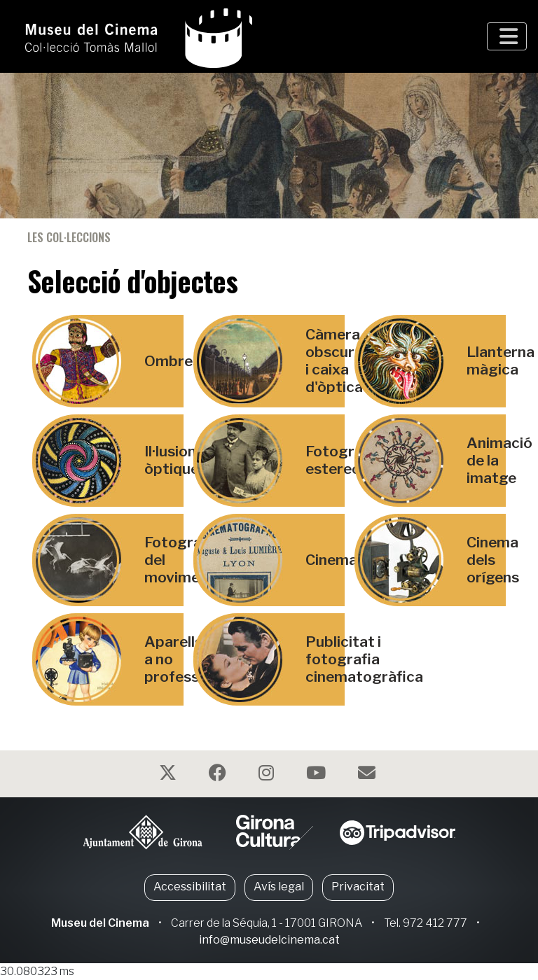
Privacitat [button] (358, 887)
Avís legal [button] (279, 887)
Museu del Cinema (100, 923)
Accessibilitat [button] (190, 887)
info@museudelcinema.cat (269, 940)
